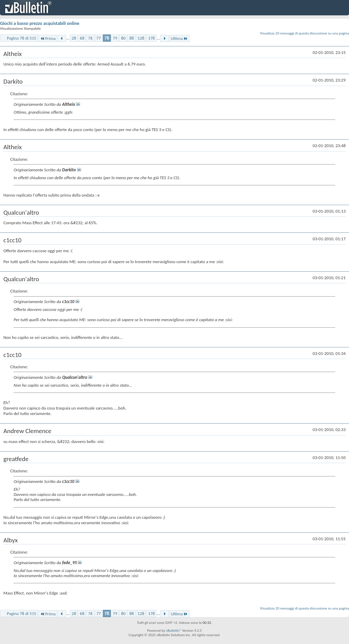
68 (82, 38)
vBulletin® (174, 631)
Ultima (179, 38)
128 (141, 38)
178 (151, 38)
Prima (48, 38)
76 (90, 38)
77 (99, 38)
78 (107, 38)
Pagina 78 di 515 (21, 38)
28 (74, 38)
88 (131, 38)
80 (123, 38)
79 (115, 38)
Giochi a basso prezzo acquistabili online (40, 23)
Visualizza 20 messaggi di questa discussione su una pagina (305, 33)
